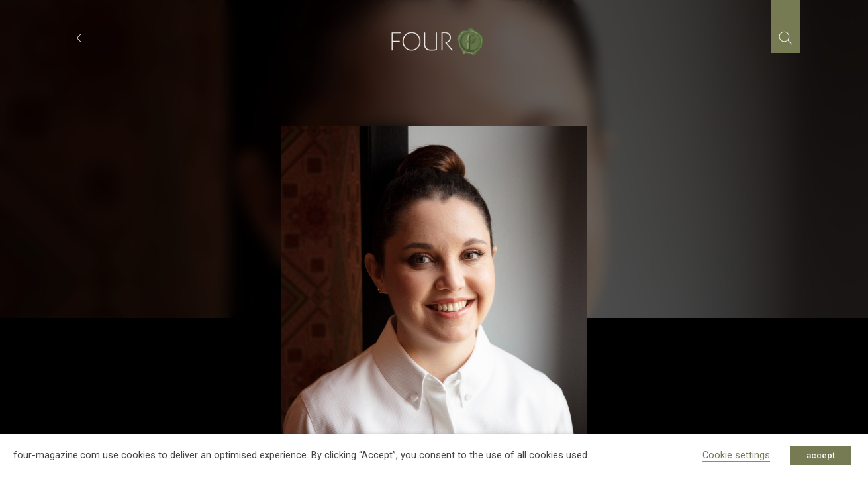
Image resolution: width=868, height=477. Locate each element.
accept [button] (821, 455)
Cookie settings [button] (736, 455)
